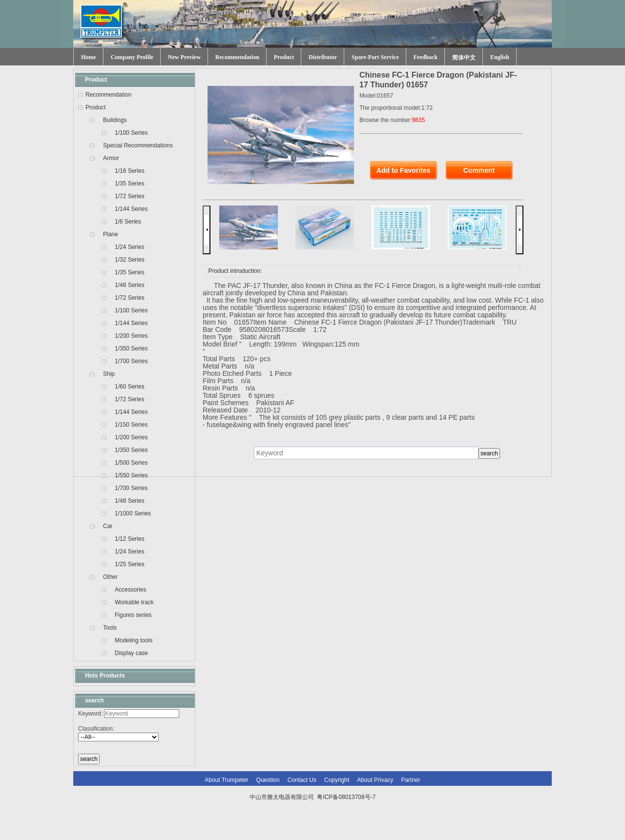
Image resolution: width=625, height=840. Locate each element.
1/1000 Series (133, 513)
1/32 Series (130, 260)
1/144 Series (131, 209)
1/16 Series (130, 171)
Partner (410, 780)
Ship (109, 374)
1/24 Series (130, 247)
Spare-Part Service (375, 57)
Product (284, 57)
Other (110, 577)
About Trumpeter (226, 780)
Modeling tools (134, 640)
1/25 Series (130, 564)
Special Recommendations (138, 145)
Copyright (337, 780)
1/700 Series (131, 361)
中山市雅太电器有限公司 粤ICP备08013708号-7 (313, 797)
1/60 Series (130, 387)
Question (268, 780)
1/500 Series (131, 463)
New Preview (184, 57)
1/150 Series (131, 425)
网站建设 (333, 817)
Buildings (115, 120)
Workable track (134, 602)
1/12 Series (130, 539)
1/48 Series (130, 285)
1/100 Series (131, 133)
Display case (131, 653)
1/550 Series (131, 475)
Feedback (426, 57)
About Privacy (375, 780)
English (500, 57)
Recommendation (237, 57)
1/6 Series (128, 222)
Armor (111, 158)
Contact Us (302, 780)
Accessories (131, 590)
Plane (111, 234)
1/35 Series (130, 184)
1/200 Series (131, 336)
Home (89, 57)
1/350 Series (131, 348)
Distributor (323, 57)
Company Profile (132, 57)
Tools (110, 628)
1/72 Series (130, 196)
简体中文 (464, 58)
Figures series (133, 615)
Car (108, 526)
